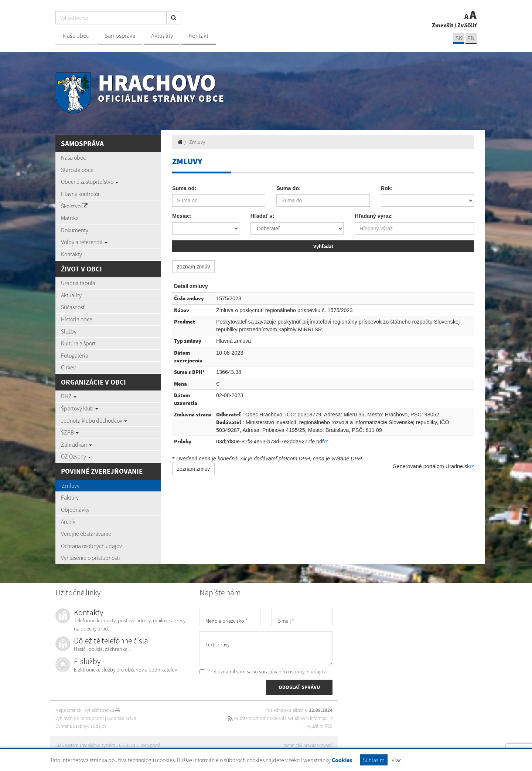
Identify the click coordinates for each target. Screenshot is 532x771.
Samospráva (120, 36)
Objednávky (75, 510)
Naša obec (76, 36)
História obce (77, 319)
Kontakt (199, 36)
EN (471, 38)
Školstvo (74, 206)
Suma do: (289, 188)
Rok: (387, 188)
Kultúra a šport (78, 343)
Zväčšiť (467, 25)
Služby (69, 331)
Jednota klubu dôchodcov (94, 420)
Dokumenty (75, 230)
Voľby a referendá (84, 242)
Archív (68, 521)
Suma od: (184, 188)
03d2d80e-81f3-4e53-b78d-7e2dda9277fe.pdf (270, 442)
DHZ (69, 396)
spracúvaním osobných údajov (292, 672)
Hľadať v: (262, 216)
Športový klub (80, 408)
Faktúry (70, 497)
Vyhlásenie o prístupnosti (91, 558)
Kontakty (71, 254)
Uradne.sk (458, 466)
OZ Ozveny (76, 456)
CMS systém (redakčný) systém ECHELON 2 (97, 745)
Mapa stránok (68, 710)
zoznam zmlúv (193, 267)
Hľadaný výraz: (374, 216)
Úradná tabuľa (78, 283)
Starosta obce (77, 170)
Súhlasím (374, 760)
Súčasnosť (73, 307)
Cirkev (68, 367)
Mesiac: (182, 216)
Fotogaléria (75, 355)
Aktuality (162, 36)
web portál (151, 745)
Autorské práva (122, 718)
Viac (397, 760)
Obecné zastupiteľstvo (90, 182)
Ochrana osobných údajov (91, 546)
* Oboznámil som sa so (262, 672)
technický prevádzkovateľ (308, 745)
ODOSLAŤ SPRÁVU (299, 687)
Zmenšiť (443, 25)
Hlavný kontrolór (80, 194)
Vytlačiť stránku (102, 710)
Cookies (342, 760)
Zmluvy (71, 486)
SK (459, 38)
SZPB (70, 432)
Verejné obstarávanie (86, 534)
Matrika (70, 218)
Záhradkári (76, 444)
